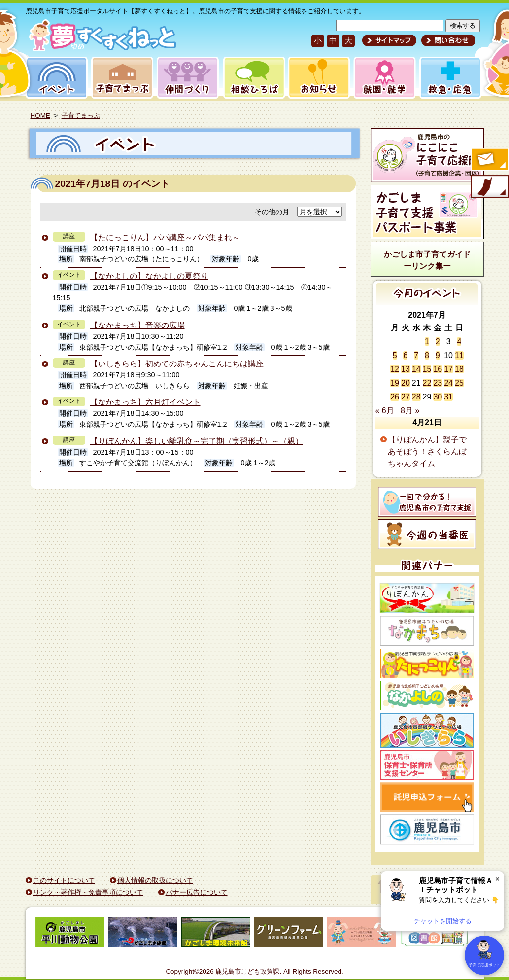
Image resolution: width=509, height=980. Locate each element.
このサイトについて (64, 880)
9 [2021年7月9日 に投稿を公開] (438, 355)
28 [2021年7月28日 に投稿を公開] (416, 397)
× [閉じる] (497, 879)
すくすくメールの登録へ (489, 160)
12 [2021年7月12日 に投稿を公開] (395, 369)
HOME (40, 116)
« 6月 (385, 411)
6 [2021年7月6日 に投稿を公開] (405, 355)
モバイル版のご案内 (489, 187)
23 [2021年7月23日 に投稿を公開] (438, 383)
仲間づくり (187, 78)
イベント (55, 78)
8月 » (410, 411)
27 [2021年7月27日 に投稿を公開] (406, 397)
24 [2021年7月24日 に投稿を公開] (448, 383)
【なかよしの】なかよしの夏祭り (149, 276)
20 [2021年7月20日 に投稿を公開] (406, 383)
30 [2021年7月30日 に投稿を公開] (438, 397)
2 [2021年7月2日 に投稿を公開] (438, 342)
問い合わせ (447, 40)
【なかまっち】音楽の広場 (137, 325)
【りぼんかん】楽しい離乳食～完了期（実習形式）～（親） (197, 441)
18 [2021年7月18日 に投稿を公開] (459, 369)
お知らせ (317, 78)
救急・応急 (450, 78)
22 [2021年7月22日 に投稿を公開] (427, 383)
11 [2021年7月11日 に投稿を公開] (459, 355)
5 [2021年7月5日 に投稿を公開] (395, 355)
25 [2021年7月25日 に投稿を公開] (459, 383)
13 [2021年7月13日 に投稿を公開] (406, 369)
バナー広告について (197, 892)
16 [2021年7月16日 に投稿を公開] (438, 369)
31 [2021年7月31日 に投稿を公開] (448, 397)
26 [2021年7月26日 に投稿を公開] (395, 397)
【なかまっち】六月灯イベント (145, 402)
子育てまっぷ (120, 78)
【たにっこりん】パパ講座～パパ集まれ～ (165, 237)
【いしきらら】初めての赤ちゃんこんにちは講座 (177, 364)
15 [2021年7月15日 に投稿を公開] (427, 369)
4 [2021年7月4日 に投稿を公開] (459, 342)
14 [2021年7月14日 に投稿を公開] (416, 369)
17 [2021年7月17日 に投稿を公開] (448, 369)
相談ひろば (253, 78)
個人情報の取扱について (155, 880)
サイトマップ (389, 40)
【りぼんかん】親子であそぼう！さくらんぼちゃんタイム (427, 452)
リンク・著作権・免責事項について (88, 892)
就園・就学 (381, 78)
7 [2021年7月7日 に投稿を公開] (416, 355)
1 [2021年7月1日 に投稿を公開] (427, 342)
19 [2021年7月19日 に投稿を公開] (395, 383)
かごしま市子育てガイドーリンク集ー (427, 260)
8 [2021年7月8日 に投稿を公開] (427, 355)
